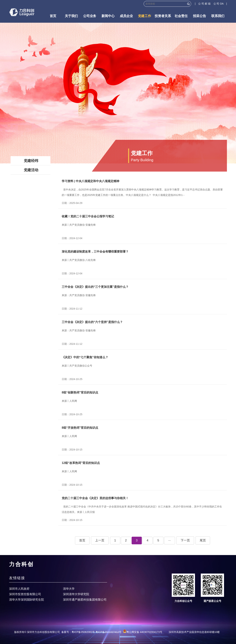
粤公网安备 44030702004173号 (143, 632)
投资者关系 (163, 16)
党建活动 (31, 170)
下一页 (185, 540)
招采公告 (200, 16)
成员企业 (126, 16)
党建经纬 (31, 161)
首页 (53, 16)
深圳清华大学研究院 (76, 594)
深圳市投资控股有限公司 (25, 594)
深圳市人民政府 (19, 589)
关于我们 (71, 16)
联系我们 (218, 16)
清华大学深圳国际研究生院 (27, 600)
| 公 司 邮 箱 (204, 4)
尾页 (203, 540)
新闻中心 (108, 16)
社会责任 (181, 16)
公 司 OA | (220, 4)
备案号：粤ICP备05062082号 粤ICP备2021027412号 (91, 632)
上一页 (100, 540)
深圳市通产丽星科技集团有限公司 (85, 600)
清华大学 (69, 589)
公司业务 (90, 16)
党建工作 (145, 16)
